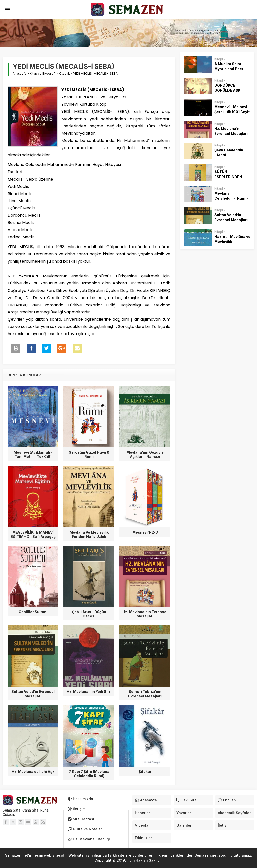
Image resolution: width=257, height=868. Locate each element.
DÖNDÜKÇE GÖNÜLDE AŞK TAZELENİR (227, 90)
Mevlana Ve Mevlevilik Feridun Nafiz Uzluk (89, 534)
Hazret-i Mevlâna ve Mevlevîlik (232, 239)
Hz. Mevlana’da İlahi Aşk (33, 771)
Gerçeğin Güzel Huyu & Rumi (89, 454)
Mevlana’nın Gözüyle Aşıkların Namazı (145, 454)
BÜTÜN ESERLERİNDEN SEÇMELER (228, 177)
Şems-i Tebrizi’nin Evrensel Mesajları (145, 694)
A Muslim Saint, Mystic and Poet (229, 66)
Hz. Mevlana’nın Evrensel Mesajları (145, 614)
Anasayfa (19, 73)
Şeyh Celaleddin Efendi (229, 153)
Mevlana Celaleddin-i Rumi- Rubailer (231, 198)
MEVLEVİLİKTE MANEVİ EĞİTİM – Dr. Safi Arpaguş (33, 534)
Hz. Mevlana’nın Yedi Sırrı (89, 692)
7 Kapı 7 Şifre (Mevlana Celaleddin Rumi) (89, 774)
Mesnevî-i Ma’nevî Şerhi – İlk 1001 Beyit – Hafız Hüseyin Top (232, 112)
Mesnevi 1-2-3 (145, 532)
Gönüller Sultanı (33, 612)
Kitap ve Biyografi (43, 73)
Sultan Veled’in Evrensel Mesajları (33, 694)
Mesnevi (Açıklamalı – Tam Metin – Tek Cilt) (33, 454)
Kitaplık (64, 73)
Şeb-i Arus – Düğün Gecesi (89, 614)
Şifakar (145, 771)
